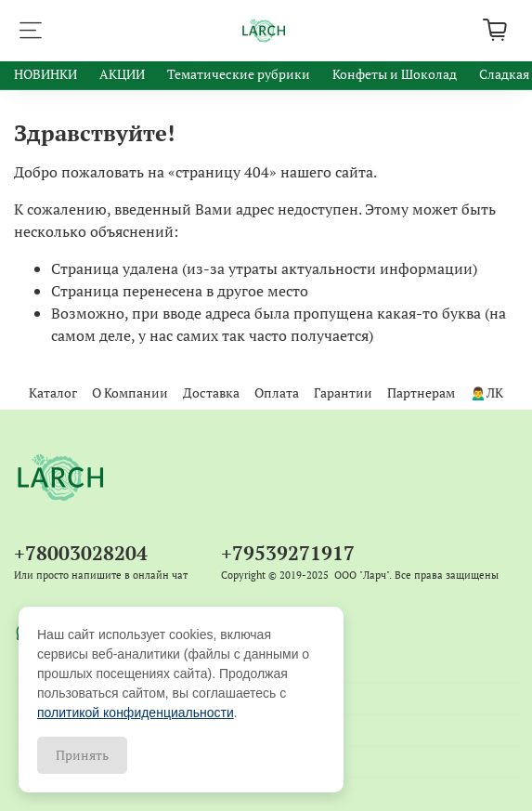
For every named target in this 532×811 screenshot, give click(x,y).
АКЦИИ (122, 74)
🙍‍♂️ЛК (486, 392)
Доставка (211, 392)
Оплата (277, 392)
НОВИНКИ (45, 74)
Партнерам (421, 392)
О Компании (130, 392)
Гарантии (343, 392)
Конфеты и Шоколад (395, 74)
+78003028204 (81, 553)
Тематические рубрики (239, 74)
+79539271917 (288, 553)
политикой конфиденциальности (136, 713)
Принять (82, 755)
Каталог (53, 392)
